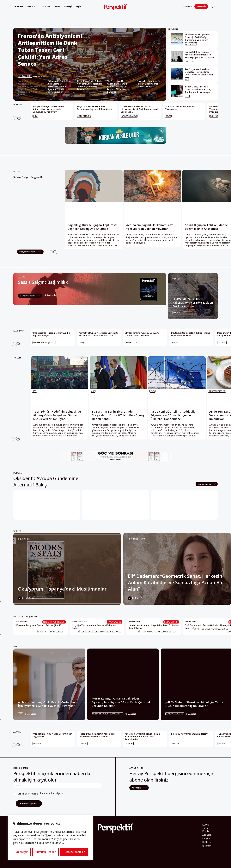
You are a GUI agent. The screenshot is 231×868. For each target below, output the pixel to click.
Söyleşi (69, 6)
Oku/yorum (24, 539)
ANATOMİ (18, 732)
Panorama (33, 6)
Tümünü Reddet (45, 852)
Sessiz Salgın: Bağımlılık (28, 177)
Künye (206, 825)
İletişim (206, 838)
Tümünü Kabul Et (74, 852)
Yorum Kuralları (207, 830)
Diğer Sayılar (51, 295)
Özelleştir (22, 852)
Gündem (19, 6)
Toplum (46, 6)
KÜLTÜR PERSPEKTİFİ (137, 539)
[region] (50, 838)
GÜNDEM (18, 104)
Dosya (58, 6)
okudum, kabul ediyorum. (40, 794)
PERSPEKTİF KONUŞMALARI (25, 616)
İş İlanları (207, 846)
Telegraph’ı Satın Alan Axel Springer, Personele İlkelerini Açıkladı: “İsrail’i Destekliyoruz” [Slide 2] (59, 86)
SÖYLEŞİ (17, 647)
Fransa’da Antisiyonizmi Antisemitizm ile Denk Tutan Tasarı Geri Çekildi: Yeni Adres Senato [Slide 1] (29, 88)
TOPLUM (176, 279)
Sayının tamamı (28, 296)
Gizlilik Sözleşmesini (28, 794)
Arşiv (79, 6)
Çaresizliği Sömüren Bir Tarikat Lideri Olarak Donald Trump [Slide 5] (149, 84)
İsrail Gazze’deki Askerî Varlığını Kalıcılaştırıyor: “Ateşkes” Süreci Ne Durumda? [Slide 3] (90, 85)
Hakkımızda (208, 842)
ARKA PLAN (173, 29)
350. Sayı (22, 277)
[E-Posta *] (57, 785)
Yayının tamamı (205, 484)
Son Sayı (188, 6)
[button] (213, 7)
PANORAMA (19, 331)
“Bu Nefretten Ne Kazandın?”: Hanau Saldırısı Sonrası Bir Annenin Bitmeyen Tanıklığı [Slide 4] (117, 86)
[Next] (19, 118)
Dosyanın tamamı (28, 252)
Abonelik (201, 6)
